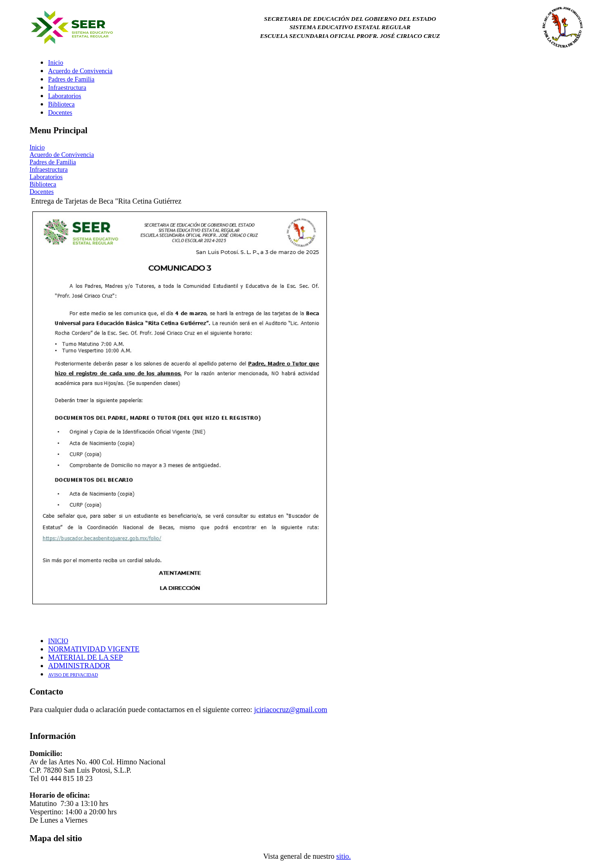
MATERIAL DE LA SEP (86, 657)
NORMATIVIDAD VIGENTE (94, 649)
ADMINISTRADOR (79, 666)
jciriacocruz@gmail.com (291, 710)
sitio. (344, 856)
